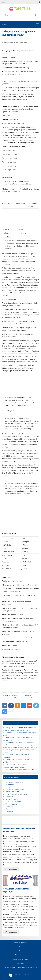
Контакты (20, 963)
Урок (20, 947)
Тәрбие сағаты (11, 804)
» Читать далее (11, 869)
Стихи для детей (12, 799)
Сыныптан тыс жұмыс (14, 802)
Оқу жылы (9, 797)
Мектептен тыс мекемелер (16, 794)
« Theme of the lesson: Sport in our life (16, 695)
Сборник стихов (20, 955)
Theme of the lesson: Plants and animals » (23, 698)
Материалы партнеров (20, 959)
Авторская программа (21, 943)
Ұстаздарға (10, 784)
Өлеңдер (9, 811)
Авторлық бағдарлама (14, 782)
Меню (3, 2)
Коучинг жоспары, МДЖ (15, 789)
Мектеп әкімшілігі (12, 792)
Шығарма (9, 807)
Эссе (8, 809)
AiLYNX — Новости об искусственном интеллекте (23, 975)
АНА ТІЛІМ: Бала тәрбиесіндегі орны (20, 769)
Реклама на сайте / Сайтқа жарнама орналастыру (20, 967)
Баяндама (9, 787)
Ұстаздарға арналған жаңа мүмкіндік (20, 743)
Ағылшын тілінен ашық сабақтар (15, 43)
